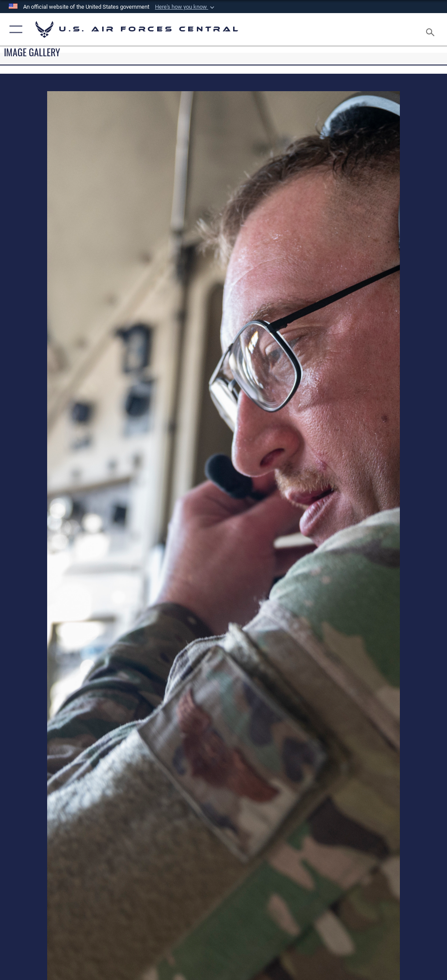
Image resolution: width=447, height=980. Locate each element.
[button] (186, 7)
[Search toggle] (432, 29)
